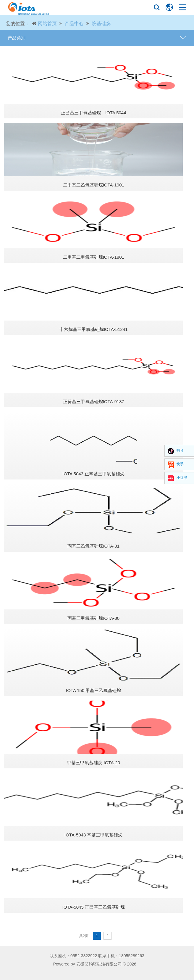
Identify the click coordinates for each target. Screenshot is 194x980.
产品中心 (74, 24)
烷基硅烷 (101, 24)
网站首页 (47, 24)
